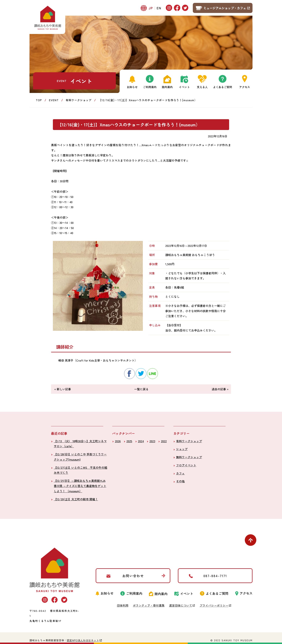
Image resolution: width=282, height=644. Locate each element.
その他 (180, 481)
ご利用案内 (150, 87)
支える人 (202, 87)
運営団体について (181, 605)
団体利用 (123, 605)
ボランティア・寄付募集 (149, 605)
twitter (141, 374)
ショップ (182, 449)
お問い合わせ (133, 576)
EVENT (54, 100)
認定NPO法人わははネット (83, 640)
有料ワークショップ (79, 100)
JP (151, 8)
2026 (118, 441)
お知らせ (132, 87)
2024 (141, 441)
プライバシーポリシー (214, 605)
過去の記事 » (220, 389)
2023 (152, 441)
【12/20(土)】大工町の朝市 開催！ (76, 499)
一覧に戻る (141, 389)
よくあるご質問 (223, 87)
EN (159, 8)
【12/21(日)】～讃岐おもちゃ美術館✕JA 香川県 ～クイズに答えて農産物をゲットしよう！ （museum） (80, 486)
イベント (184, 87)
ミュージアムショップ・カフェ (225, 8)
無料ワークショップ (189, 457)
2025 (129, 441)
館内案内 (167, 87)
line (153, 374)
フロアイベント (186, 465)
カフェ (180, 473)
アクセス (245, 87)
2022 (164, 441)
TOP (39, 100)
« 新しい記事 (63, 389)
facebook (129, 374)
